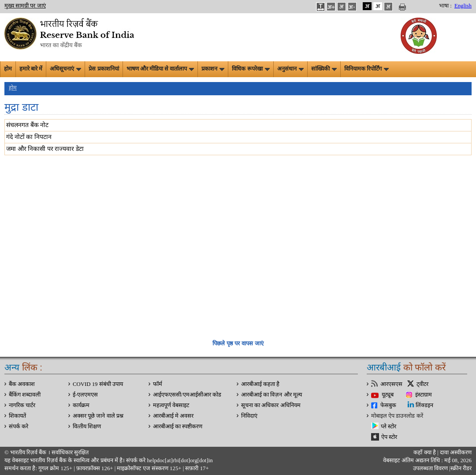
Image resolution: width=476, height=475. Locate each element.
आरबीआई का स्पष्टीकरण (178, 426)
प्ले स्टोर (389, 426)
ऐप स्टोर (389, 437)
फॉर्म (158, 384)
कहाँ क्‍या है (425, 453)
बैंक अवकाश (22, 384)
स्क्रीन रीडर (461, 468)
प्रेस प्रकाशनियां (104, 69)
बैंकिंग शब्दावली (25, 395)
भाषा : (445, 6)
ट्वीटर (422, 384)
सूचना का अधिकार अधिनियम (271, 405)
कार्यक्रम (81, 405)
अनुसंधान (290, 69)
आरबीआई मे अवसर (173, 416)
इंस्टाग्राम (424, 395)
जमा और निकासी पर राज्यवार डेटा (45, 149)
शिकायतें (17, 416)
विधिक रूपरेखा (251, 69)
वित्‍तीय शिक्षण (87, 426)
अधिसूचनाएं (65, 69)
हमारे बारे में (31, 69)
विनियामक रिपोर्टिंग (366, 69)
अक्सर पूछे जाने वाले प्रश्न (98, 416)
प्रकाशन (213, 69)
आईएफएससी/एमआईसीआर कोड (187, 395)
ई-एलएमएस (85, 395)
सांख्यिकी (324, 69)
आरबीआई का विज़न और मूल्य (271, 395)
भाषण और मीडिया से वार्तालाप (160, 69)
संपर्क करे (19, 426)
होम (8, 69)
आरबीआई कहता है (260, 384)
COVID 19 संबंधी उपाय (98, 384)
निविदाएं (249, 416)
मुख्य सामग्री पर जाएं (25, 6)
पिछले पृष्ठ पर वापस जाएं (238, 343)
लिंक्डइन (424, 405)
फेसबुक (388, 405)
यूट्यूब (388, 395)
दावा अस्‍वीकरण (456, 453)
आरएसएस (391, 384)
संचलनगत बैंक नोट (27, 125)
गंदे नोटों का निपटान (29, 137)
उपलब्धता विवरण (430, 468)
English (463, 6)
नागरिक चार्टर (22, 405)
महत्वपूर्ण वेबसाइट (171, 405)
